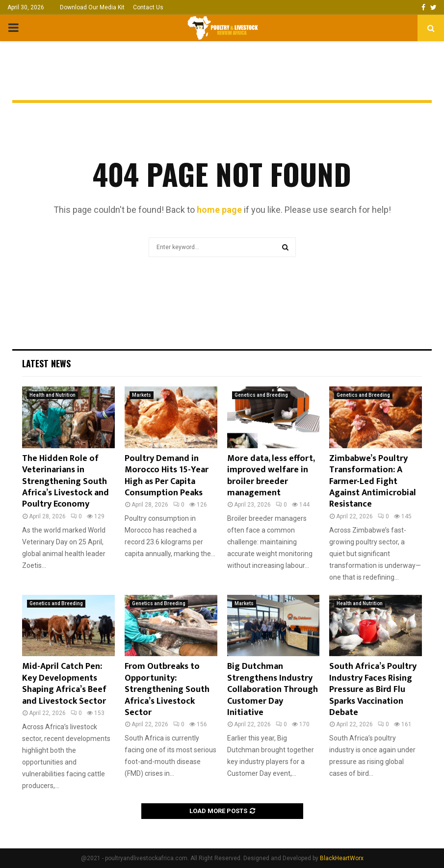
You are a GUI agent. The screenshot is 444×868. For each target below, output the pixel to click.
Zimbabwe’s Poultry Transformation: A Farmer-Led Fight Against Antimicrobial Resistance (373, 482)
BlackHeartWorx (342, 858)
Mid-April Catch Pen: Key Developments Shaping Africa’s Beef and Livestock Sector (64, 684)
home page (219, 210)
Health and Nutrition (52, 395)
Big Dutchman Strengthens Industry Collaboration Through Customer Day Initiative (273, 689)
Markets (142, 395)
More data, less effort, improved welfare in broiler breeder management (271, 476)
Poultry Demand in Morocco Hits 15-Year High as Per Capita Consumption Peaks (167, 476)
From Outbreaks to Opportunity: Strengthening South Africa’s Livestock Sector (167, 689)
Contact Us (148, 7)
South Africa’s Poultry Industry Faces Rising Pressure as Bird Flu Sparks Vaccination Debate (373, 689)
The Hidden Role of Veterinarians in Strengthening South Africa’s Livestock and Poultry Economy (65, 482)
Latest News (46, 363)
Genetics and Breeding (261, 395)
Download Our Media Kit (92, 7)
